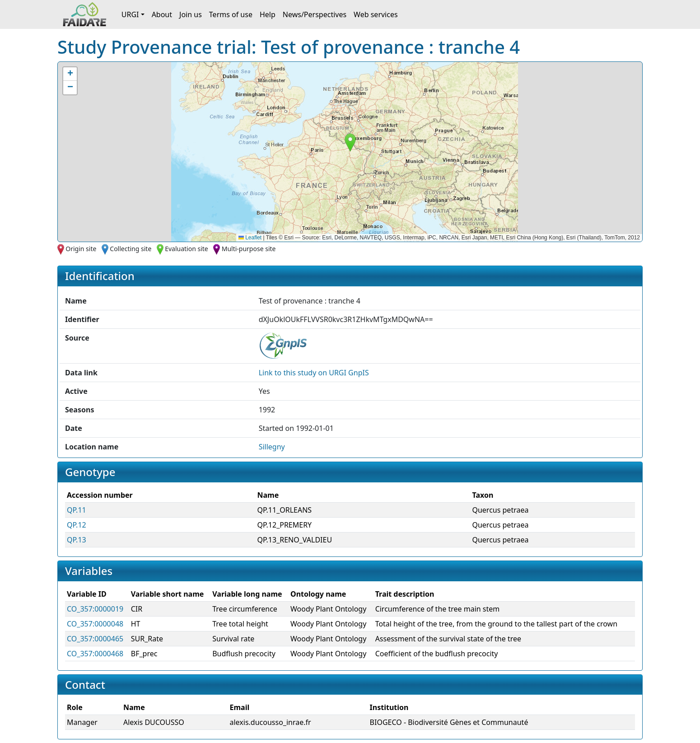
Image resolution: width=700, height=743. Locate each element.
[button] (350, 143)
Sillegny (272, 447)
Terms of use (231, 14)
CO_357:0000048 (95, 624)
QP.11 (77, 510)
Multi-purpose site (249, 249)
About (162, 14)
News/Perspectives (315, 14)
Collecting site (131, 249)
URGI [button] (130, 14)
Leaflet (250, 238)
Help (268, 14)
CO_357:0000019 (95, 609)
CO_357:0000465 (95, 639)
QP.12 (77, 525)
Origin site (81, 249)
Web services (376, 14)
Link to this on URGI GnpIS (314, 373)
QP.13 (77, 540)
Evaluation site (187, 249)
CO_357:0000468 (95, 654)
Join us (191, 14)
